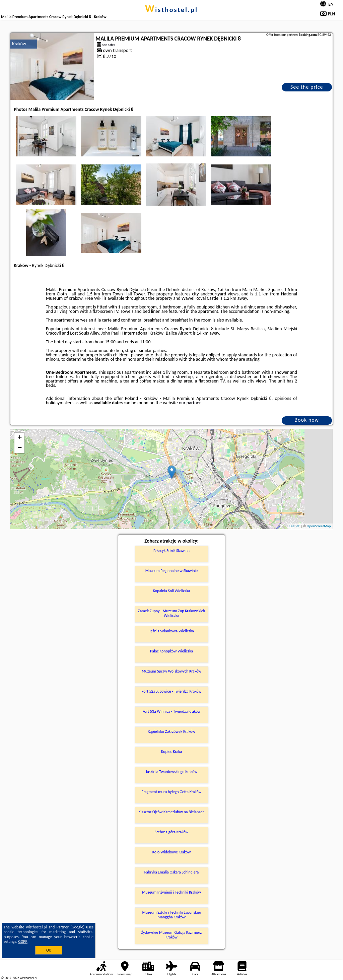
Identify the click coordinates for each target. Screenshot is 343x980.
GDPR (23, 941)
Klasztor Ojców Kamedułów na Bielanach (171, 812)
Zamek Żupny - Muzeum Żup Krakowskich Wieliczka (171, 613)
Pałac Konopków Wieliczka (171, 651)
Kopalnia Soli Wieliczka (171, 591)
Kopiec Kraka (171, 752)
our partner (190, 403)
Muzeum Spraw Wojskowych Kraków (171, 671)
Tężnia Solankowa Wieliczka (171, 631)
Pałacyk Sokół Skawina (171, 551)
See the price (307, 87)
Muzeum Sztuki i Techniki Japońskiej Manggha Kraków (172, 915)
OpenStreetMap (319, 526)
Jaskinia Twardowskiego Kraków (171, 772)
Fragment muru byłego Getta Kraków (172, 792)
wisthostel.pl (171, 10)
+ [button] (20, 438)
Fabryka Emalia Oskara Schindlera (172, 872)
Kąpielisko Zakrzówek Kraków (171, 731)
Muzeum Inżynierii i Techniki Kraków (171, 892)
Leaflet (294, 526)
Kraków (19, 44)
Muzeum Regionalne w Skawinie (172, 571)
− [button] (20, 448)
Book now (307, 420)
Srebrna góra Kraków (172, 832)
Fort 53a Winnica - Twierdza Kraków (171, 711)
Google (78, 927)
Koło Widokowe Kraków (172, 852)
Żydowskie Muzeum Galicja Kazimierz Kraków (172, 935)
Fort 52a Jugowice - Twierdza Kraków (171, 691)
